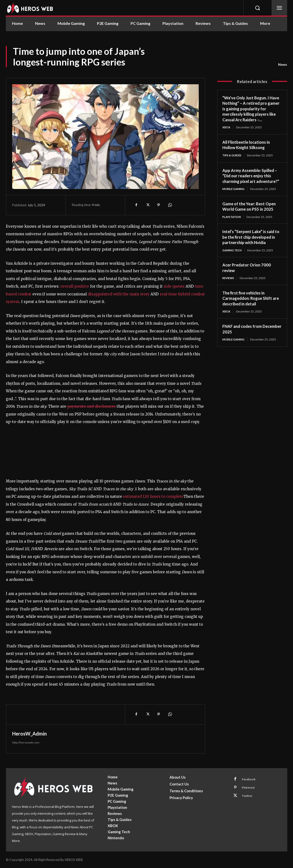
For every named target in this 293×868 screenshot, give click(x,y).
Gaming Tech (233, 256)
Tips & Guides (233, 156)
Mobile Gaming (234, 195)
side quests (174, 286)
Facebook (250, 780)
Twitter (248, 798)
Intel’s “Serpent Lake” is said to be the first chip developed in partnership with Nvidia (251, 243)
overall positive (74, 286)
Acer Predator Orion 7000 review (248, 274)
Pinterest (250, 789)
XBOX (227, 127)
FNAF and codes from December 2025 (244, 336)
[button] (257, 8)
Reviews (229, 285)
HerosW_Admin (29, 734)
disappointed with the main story (119, 294)
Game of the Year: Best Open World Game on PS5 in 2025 (251, 212)
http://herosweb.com (26, 742)
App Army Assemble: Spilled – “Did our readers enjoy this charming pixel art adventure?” (251, 179)
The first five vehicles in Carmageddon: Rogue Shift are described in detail (249, 305)
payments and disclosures (91, 406)
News (283, 65)
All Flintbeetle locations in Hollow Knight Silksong (248, 145)
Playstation (233, 223)
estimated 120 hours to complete (153, 496)
